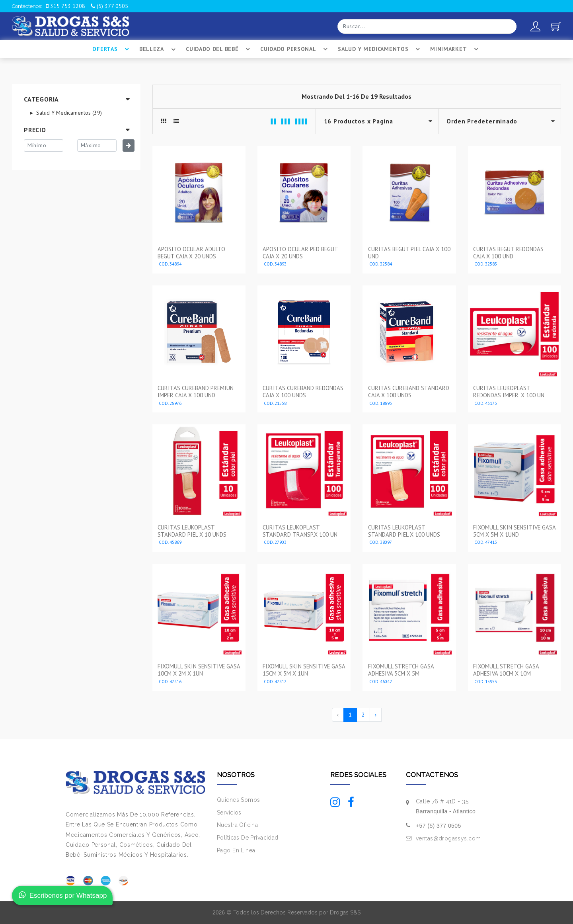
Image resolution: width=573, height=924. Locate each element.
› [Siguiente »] (376, 714)
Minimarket (455, 49)
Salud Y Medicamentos (380, 49)
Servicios (229, 812)
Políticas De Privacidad (248, 838)
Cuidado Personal (295, 49)
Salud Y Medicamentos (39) (68, 113)
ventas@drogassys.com (448, 838)
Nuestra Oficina (237, 825)
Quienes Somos (238, 799)
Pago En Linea (236, 850)
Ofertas (112, 49)
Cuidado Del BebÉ (219, 49)
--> (500, 121)
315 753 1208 (66, 6)
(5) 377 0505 (109, 6)
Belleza (159, 49)
